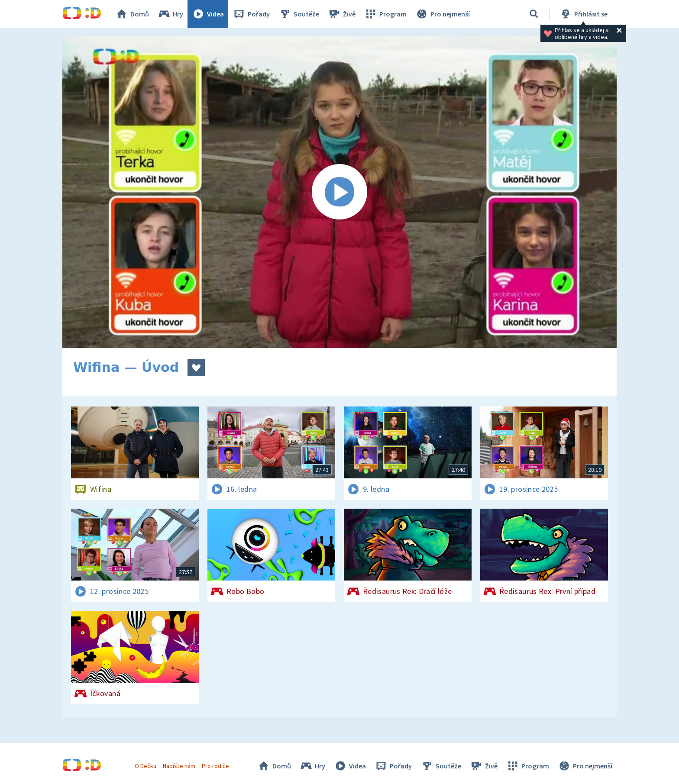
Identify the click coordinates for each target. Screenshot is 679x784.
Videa (208, 14)
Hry (170, 14)
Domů (132, 14)
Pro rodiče (215, 766)
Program (385, 14)
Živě (342, 14)
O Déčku (145, 766)
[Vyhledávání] (534, 14)
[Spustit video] (339, 192)
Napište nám (179, 766)
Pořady (251, 14)
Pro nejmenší (443, 14)
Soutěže (299, 14)
